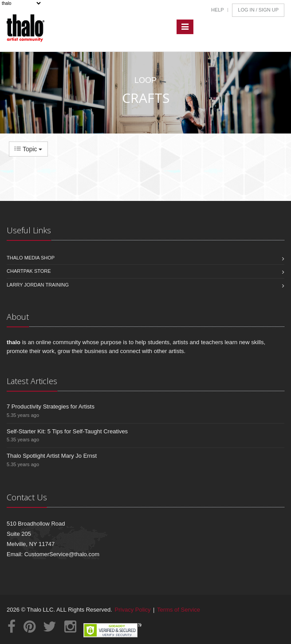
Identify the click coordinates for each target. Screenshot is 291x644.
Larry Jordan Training (38, 285)
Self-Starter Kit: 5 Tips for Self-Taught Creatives (67, 431)
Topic (28, 149)
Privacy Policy (133, 610)
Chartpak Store (29, 271)
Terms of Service (179, 610)
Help (218, 10)
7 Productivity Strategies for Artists (51, 406)
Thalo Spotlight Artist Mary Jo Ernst (52, 456)
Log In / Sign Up (258, 10)
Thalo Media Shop (31, 258)
